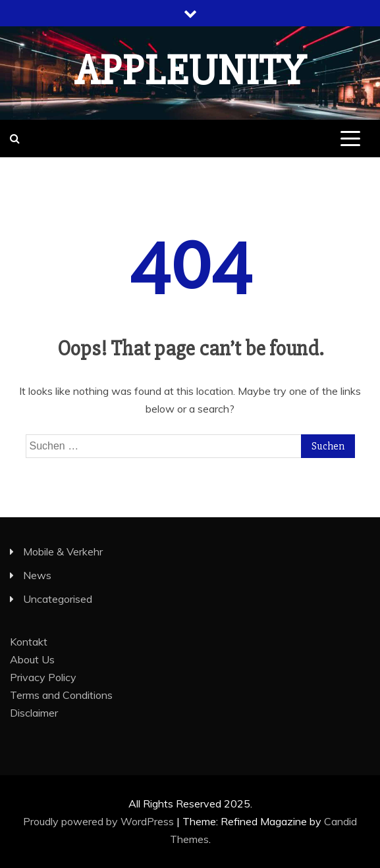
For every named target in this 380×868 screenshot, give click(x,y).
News (37, 575)
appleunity (190, 71)
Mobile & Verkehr (63, 551)
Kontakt (29, 642)
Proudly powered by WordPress (100, 821)
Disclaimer (34, 713)
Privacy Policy (43, 677)
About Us (32, 659)
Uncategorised (58, 599)
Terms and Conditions (61, 695)
